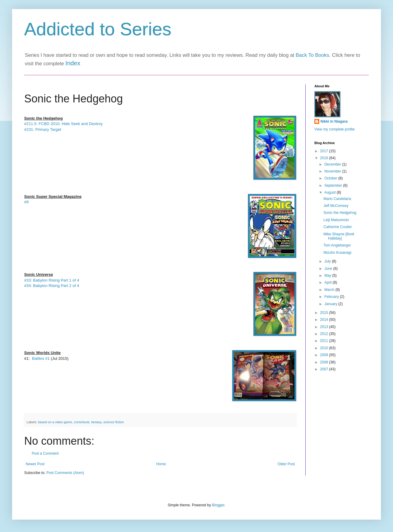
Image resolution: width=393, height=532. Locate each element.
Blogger (218, 505)
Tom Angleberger (337, 245)
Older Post (286, 464)
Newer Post (35, 464)
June (329, 269)
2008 (325, 362)
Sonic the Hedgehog (340, 213)
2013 (325, 327)
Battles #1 (40, 358)
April (328, 282)
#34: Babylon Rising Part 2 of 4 (52, 286)
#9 (26, 202)
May (328, 276)
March (330, 290)
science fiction (114, 422)
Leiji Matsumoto (336, 220)
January (331, 304)
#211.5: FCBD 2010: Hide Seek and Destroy (63, 124)
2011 (325, 341)
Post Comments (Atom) (65, 473)
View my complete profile (335, 129)
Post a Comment (45, 453)
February (332, 297)
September (334, 185)
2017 (325, 151)
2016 (325, 158)
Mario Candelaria (337, 199)
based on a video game (55, 422)
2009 (325, 355)
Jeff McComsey (336, 206)
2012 (325, 334)
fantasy (96, 422)
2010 (325, 348)
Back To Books (312, 55)
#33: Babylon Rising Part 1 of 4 (52, 280)
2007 (325, 369)
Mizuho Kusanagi (337, 253)
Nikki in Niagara (334, 121)
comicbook (82, 422)
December (333, 164)
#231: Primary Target (43, 129)
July (328, 261)
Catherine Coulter (338, 227)
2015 (325, 313)
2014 (325, 320)
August (331, 192)
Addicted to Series (98, 29)
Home (161, 464)
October (331, 178)
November (333, 171)
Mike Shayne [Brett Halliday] (339, 236)
